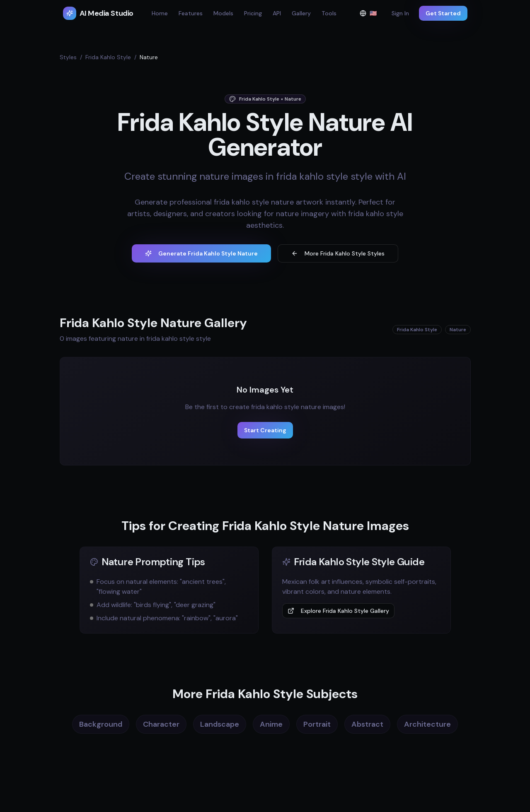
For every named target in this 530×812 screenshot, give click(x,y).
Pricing (253, 13)
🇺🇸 (371, 15)
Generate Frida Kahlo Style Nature (201, 253)
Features (191, 13)
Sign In (400, 13)
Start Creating (265, 430)
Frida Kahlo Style (108, 57)
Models (223, 13)
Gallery (301, 13)
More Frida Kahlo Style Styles (338, 253)
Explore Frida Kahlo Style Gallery (338, 611)
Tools (329, 13)
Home (160, 13)
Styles (68, 57)
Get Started (443, 13)
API (277, 13)
